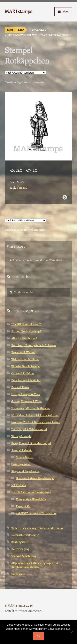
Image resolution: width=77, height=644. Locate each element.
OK (38, 636)
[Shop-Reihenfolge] (25, 73)
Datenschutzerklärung (25, 535)
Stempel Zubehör (22, 450)
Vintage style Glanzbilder (31, 499)
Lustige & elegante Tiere (26, 394)
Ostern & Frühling (22, 373)
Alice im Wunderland (24, 338)
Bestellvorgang (20, 549)
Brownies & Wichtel (23, 352)
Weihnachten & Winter (25, 359)
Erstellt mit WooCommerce (23, 611)
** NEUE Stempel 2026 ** (26, 324)
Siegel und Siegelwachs (25, 471)
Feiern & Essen (20, 387)
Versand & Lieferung (24, 556)
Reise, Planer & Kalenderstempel (31, 443)
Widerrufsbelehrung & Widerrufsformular (37, 528)
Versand (22, 188)
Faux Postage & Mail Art (26, 380)
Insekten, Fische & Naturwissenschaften (36, 422)
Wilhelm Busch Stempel (26, 366)
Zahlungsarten (20, 542)
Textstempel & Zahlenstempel (29, 429)
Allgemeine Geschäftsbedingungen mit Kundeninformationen (35, 565)
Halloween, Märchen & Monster (31, 408)
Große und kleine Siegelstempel (35, 478)
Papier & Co (23, 506)
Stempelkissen (25, 457)
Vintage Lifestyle (21, 436)
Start (10, 30)
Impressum (18, 574)
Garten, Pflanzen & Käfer (27, 401)
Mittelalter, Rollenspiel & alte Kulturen (35, 415)
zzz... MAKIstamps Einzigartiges (31, 492)
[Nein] (72, 632)
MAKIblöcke (19, 485)
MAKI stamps (18, 11)
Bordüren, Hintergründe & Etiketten (34, 345)
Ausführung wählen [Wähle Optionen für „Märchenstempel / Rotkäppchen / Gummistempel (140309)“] (65, 197)
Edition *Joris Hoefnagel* (27, 331)
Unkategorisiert (21, 464)
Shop (21, 30)
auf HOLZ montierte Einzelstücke (36, 513)
